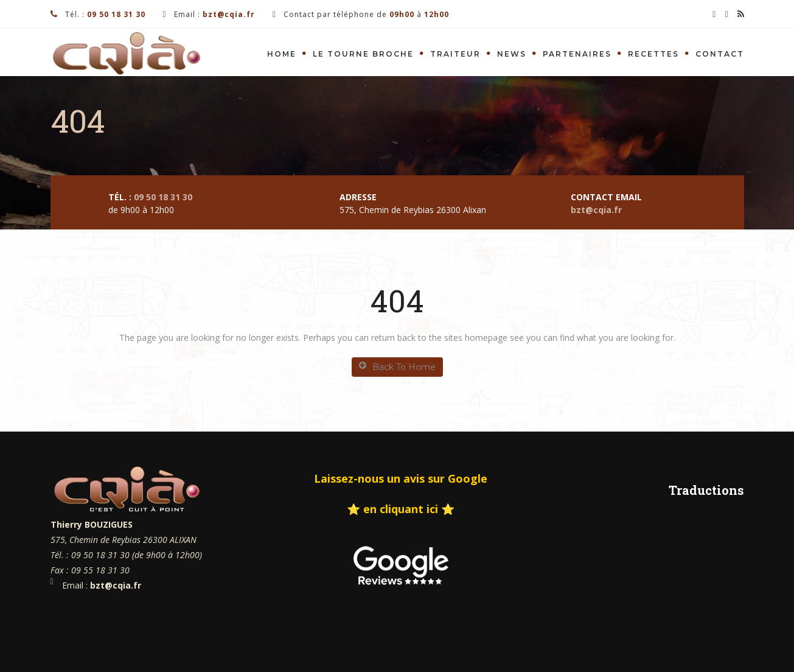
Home (282, 54)
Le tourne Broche (363, 54)
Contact (720, 54)
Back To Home (397, 367)
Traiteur (455, 54)
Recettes (653, 54)
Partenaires (577, 54)
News (512, 54)
